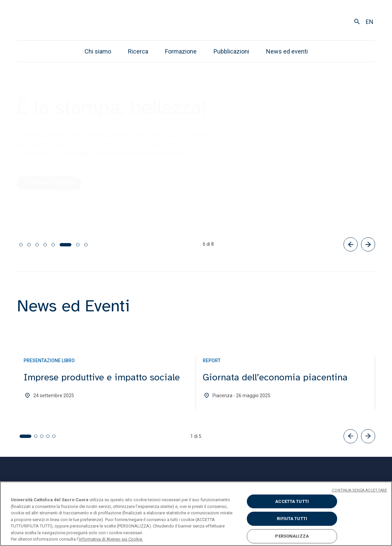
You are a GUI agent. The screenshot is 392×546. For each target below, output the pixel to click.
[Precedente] (351, 244)
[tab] (21, 245)
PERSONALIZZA (292, 536)
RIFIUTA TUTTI (292, 519)
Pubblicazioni (231, 51)
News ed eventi (287, 51)
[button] (351, 436)
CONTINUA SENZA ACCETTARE (359, 490)
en (370, 22)
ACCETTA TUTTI (292, 501)
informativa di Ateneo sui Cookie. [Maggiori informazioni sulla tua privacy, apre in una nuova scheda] (111, 539)
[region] (196, 514)
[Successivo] (368, 244)
